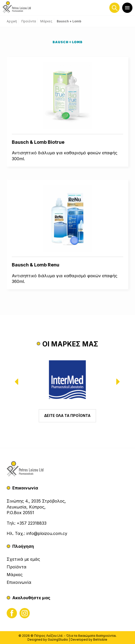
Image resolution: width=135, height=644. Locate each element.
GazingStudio (58, 639)
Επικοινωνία (19, 582)
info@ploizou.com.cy (47, 533)
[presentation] (20, 382)
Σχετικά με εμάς (23, 559)
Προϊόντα (17, 567)
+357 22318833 (32, 523)
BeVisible (100, 639)
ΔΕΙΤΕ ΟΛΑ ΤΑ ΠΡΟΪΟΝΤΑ (67, 415)
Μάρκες (15, 575)
